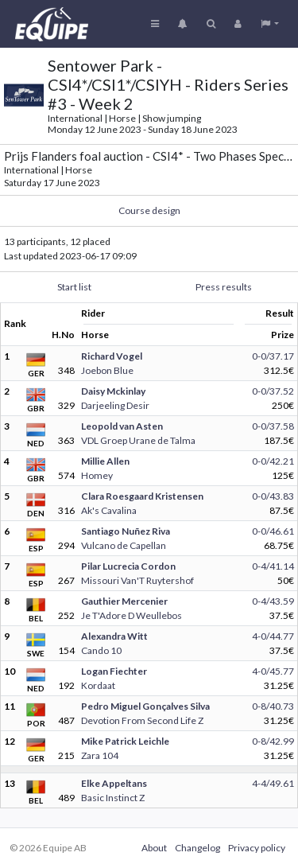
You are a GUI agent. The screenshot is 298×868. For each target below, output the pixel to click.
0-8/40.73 (273, 706)
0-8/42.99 (273, 741)
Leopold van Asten (122, 426)
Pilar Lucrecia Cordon (128, 566)
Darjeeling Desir (115, 405)
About (154, 848)
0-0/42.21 (273, 461)
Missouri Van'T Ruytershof (137, 580)
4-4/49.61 (273, 783)
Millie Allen (105, 461)
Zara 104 (100, 755)
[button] (270, 24)
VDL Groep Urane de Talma (138, 440)
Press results (224, 287)
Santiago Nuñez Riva (126, 531)
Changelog (197, 848)
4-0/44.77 (273, 636)
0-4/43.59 (273, 601)
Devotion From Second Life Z (142, 720)
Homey (97, 475)
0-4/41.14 (273, 566)
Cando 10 (101, 650)
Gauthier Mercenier (124, 601)
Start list (74, 287)
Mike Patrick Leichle (125, 741)
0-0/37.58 (273, 426)
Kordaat (98, 685)
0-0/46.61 (273, 531)
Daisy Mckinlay (113, 391)
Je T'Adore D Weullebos (132, 615)
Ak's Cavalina (109, 510)
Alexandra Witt (114, 636)
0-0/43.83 (273, 496)
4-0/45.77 (273, 671)
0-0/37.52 (273, 391)
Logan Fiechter (114, 671)
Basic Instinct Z (113, 798)
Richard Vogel (112, 356)
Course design (149, 210)
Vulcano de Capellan (124, 545)
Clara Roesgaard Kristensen (142, 496)
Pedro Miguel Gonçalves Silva (145, 706)
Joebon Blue (107, 370)
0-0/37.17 (273, 356)
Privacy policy (257, 848)
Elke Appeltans (114, 783)
